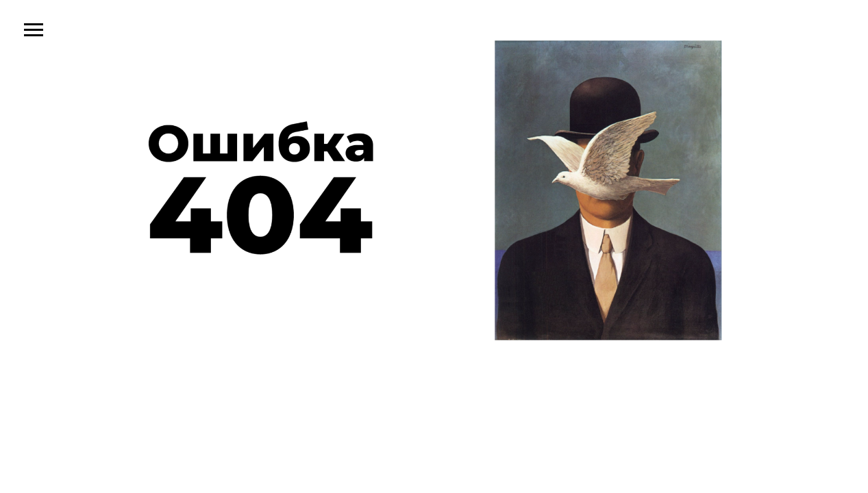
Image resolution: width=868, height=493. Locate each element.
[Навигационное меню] (34, 30)
